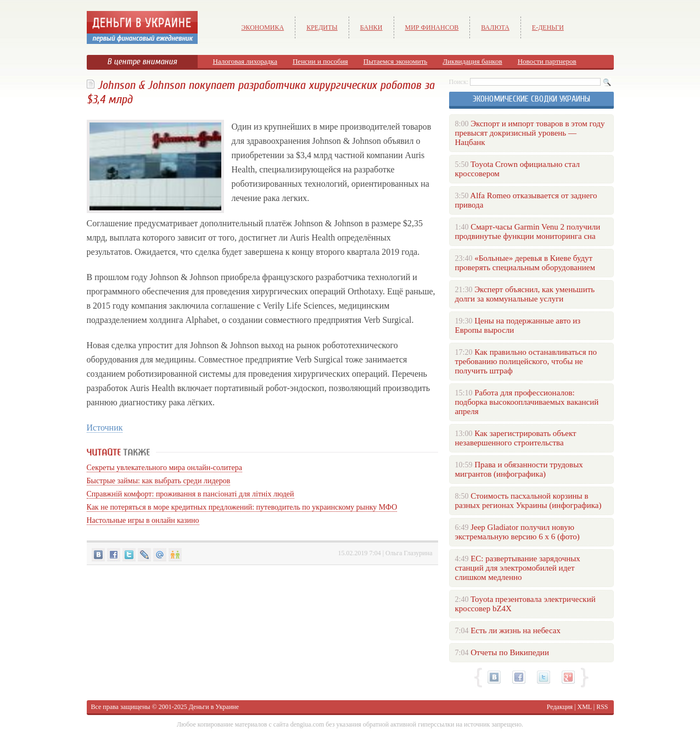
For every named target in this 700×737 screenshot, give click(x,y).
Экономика (263, 27)
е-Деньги (548, 27)
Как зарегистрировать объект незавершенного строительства (516, 438)
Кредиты (322, 27)
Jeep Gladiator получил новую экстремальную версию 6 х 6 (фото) (517, 532)
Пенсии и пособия (320, 61)
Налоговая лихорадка (245, 61)
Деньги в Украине (214, 707)
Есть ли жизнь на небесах (516, 630)
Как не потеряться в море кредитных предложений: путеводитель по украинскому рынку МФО (242, 507)
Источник (105, 428)
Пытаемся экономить (395, 61)
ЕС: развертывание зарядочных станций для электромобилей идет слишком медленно (518, 568)
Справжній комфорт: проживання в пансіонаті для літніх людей (191, 494)
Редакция (560, 707)
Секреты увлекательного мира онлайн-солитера (164, 468)
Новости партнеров (547, 61)
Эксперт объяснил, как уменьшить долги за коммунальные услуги (525, 294)
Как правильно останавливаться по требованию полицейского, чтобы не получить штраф (526, 361)
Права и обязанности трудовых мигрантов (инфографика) (519, 469)
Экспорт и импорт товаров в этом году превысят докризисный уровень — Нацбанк (530, 133)
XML (585, 707)
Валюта (495, 27)
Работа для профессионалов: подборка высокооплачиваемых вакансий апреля (527, 402)
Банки (371, 27)
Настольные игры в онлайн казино (143, 520)
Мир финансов (432, 27)
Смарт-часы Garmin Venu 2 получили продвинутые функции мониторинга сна (528, 231)
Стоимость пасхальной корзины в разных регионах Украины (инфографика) (528, 501)
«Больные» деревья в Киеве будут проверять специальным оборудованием (525, 263)
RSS (602, 707)
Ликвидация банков (472, 61)
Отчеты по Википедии (510, 652)
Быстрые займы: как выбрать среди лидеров (159, 481)
